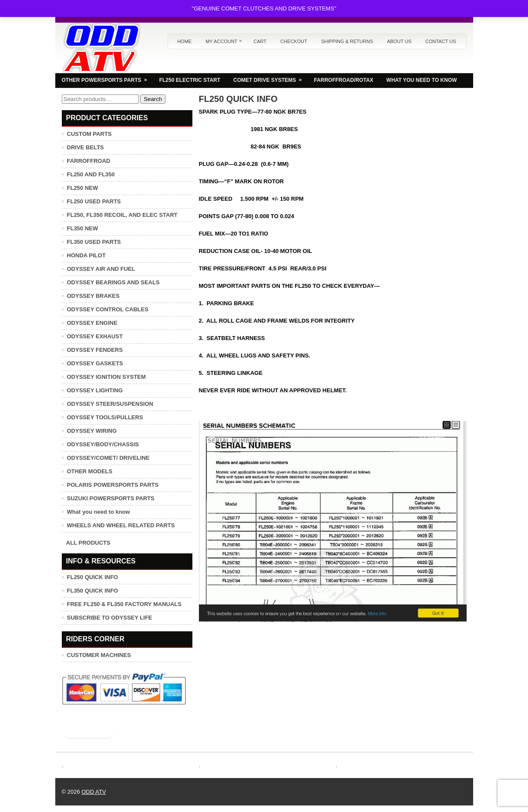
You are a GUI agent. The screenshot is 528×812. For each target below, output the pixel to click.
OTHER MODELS (90, 471)
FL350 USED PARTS (94, 242)
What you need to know (99, 512)
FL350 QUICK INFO (93, 591)
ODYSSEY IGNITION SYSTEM (106, 377)
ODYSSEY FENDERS (95, 350)
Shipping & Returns (347, 41)
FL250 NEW (83, 188)
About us (399, 41)
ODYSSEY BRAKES (93, 296)
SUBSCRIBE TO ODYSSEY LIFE (110, 618)
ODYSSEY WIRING (92, 431)
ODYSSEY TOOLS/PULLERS (105, 417)
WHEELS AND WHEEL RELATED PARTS (121, 525)
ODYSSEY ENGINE (92, 323)
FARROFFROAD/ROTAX (343, 80)
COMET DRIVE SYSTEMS (270, 78)
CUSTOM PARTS (89, 134)
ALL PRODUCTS (88, 543)
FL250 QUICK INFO (93, 577)
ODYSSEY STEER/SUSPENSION (110, 404)
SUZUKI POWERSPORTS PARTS (111, 498)
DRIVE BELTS (86, 147)
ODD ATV (94, 792)
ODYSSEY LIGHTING (95, 390)
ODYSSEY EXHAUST (95, 336)
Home (184, 41)
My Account (226, 39)
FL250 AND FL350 (91, 174)
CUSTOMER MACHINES (99, 655)
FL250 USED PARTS (94, 201)
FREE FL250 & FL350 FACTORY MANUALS (124, 604)
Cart (260, 41)
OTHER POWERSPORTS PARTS (107, 78)
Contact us (441, 41)
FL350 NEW (83, 228)
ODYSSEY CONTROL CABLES (108, 309)
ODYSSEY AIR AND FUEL (101, 269)
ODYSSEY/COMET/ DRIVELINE (108, 458)
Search (153, 99)
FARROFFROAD (89, 161)
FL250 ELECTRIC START (190, 80)
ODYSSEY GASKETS (95, 363)
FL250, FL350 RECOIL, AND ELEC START (122, 215)
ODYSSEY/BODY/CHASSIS (103, 444)
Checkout (294, 41)
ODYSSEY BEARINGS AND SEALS (113, 282)
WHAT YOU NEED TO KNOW (422, 80)
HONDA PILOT (86, 255)
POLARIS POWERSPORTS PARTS (113, 485)
